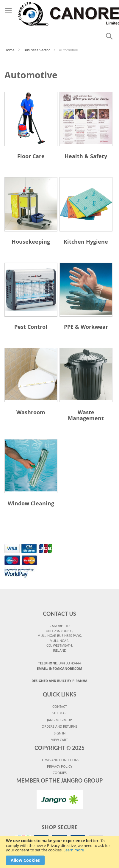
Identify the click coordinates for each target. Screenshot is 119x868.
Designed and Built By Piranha (59, 681)
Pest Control (31, 327)
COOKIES (60, 773)
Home (10, 50)
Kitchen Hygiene (86, 242)
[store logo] (59, 13)
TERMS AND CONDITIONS (60, 760)
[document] (59, 852)
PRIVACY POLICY (60, 766)
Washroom (31, 412)
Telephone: (60, 663)
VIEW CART (59, 740)
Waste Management (86, 415)
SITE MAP (59, 713)
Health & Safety (86, 156)
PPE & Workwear (86, 327)
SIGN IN (60, 733)
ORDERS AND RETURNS (59, 726)
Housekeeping (31, 242)
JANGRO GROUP (59, 720)
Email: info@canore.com (59, 668)
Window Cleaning (31, 503)
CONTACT (60, 706)
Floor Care (31, 156)
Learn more (74, 850)
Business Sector (37, 50)
